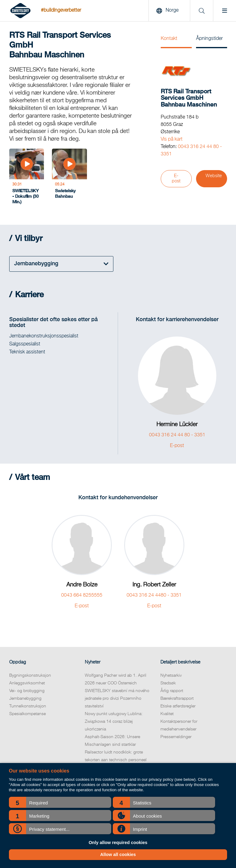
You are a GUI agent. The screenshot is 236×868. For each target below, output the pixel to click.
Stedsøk (168, 683)
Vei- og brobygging (27, 691)
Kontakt (169, 39)
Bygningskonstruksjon (30, 675)
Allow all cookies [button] (118, 854)
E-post (176, 179)
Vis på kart (172, 139)
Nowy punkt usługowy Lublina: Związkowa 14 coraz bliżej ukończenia (114, 722)
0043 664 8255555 (82, 595)
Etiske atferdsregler (178, 706)
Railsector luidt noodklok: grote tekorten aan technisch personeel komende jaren (116, 760)
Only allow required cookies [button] (118, 843)
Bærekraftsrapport (177, 699)
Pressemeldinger (176, 737)
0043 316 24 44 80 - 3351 (177, 435)
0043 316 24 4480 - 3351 (154, 595)
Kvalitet (167, 714)
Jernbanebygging (25, 699)
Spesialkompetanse (28, 714)
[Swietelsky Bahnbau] (69, 178)
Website (214, 176)
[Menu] (224, 11)
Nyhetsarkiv (171, 675)
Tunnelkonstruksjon (28, 706)
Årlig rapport (172, 691)
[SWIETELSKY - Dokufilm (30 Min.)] (27, 178)
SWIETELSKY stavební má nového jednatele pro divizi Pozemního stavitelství (117, 699)
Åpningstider (209, 39)
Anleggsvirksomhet (27, 683)
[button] (60, 802)
